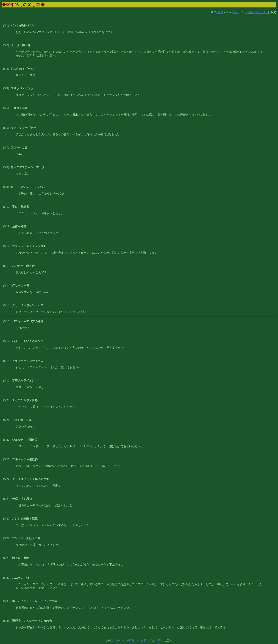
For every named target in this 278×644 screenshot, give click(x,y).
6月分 (235, 12)
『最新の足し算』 (257, 12)
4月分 (220, 12)
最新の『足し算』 (152, 641)
